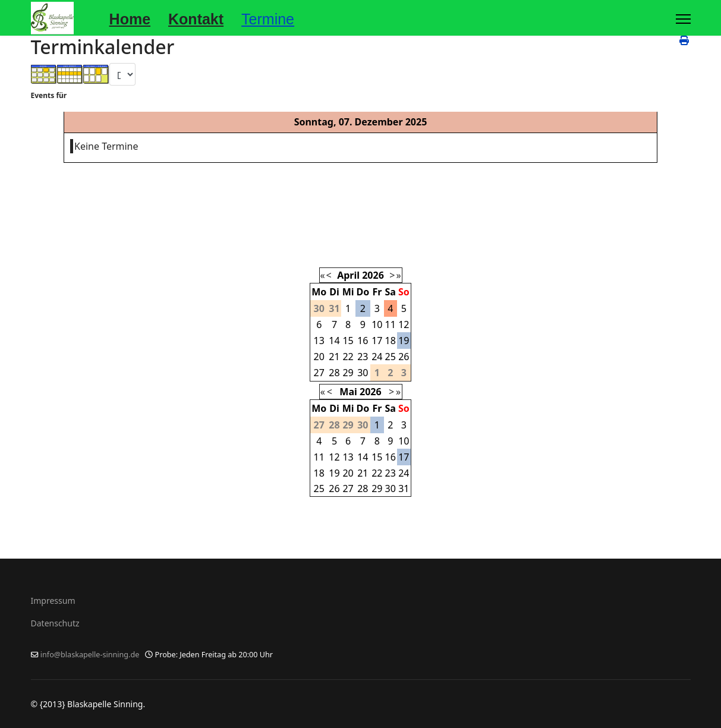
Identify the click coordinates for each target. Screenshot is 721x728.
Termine (268, 19)
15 (348, 341)
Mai (348, 392)
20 (319, 357)
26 (404, 357)
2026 (373, 275)
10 (377, 324)
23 (363, 357)
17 (377, 341)
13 (319, 341)
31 (404, 489)
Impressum (53, 601)
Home (130, 19)
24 (377, 357)
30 (363, 373)
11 (391, 324)
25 (391, 357)
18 (391, 341)
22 (348, 357)
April (348, 275)
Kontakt (196, 19)
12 (404, 324)
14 (334, 341)
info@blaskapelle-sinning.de (90, 655)
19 (404, 341)
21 (334, 357)
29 (348, 373)
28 (334, 373)
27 (319, 373)
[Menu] (683, 19)
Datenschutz (55, 623)
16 (363, 341)
